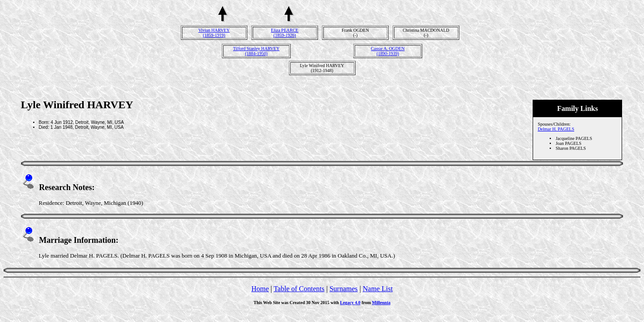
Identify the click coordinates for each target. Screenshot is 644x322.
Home (260, 289)
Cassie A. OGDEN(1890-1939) (388, 51)
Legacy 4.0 (350, 303)
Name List (378, 289)
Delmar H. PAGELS (556, 129)
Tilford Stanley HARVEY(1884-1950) (256, 51)
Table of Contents (299, 289)
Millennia (381, 303)
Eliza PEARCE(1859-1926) (285, 33)
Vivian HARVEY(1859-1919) (214, 33)
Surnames (344, 289)
